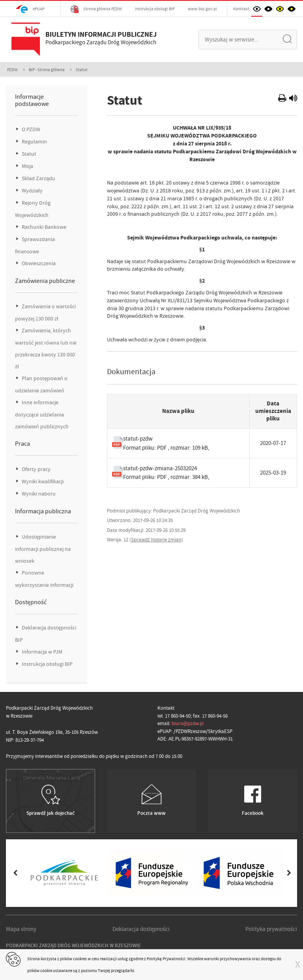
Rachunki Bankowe (43, 227)
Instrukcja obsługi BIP (155, 9)
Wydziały (32, 191)
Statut (28, 154)
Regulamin (34, 142)
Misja (27, 166)
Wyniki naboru (38, 494)
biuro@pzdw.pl (188, 723)
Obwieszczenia (38, 263)
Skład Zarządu (38, 178)
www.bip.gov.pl (202, 9)
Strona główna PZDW (96, 9)
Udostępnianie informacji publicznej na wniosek (43, 549)
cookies (80, 959)
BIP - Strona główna (47, 70)
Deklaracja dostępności (141, 929)
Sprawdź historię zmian (156, 540)
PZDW (12, 70)
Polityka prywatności (271, 929)
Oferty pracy (36, 469)
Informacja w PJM (41, 652)
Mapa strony (21, 929)
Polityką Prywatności (166, 959)
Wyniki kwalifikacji (42, 482)
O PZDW (30, 129)
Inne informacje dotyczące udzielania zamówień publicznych (42, 415)
